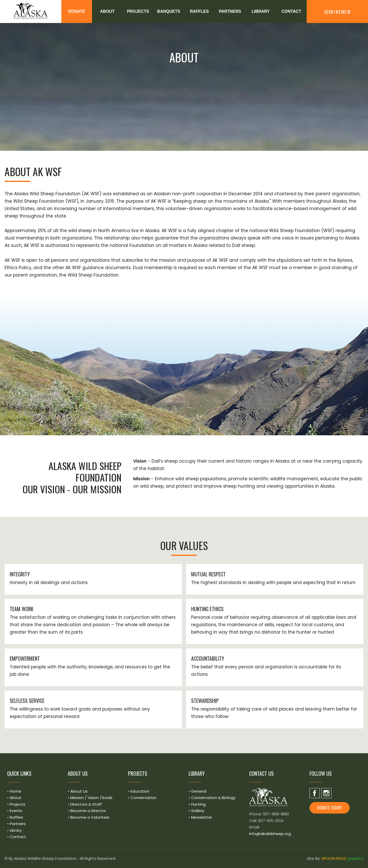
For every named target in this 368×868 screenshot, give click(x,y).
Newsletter (202, 817)
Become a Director (88, 811)
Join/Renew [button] (337, 12)
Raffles (16, 817)
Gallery (198, 811)
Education (140, 791)
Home (15, 791)
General (199, 791)
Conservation (143, 798)
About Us (79, 791)
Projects (18, 804)
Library (16, 830)
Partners (18, 824)
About (16, 798)
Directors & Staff (86, 804)
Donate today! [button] (330, 808)
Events (16, 811)
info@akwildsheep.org (270, 834)
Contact (18, 837)
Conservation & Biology (213, 798)
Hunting (198, 804)
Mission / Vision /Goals (91, 798)
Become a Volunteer (90, 817)
